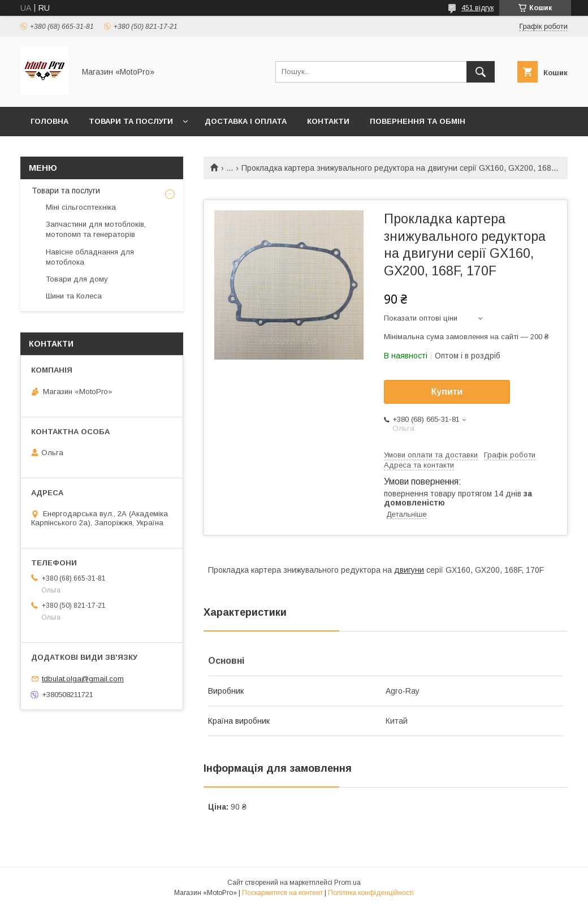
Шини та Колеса (74, 296)
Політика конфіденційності (371, 893)
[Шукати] (481, 72)
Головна (49, 121)
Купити (447, 392)
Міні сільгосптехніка (81, 207)
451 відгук (477, 8)
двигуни (409, 570)
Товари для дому (77, 279)
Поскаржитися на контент (282, 893)
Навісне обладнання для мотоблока (90, 257)
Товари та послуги (131, 121)
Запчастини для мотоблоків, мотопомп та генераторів (96, 229)
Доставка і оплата (246, 121)
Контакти (328, 121)
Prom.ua (347, 883)
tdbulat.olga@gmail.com (83, 679)
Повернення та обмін (418, 121)
